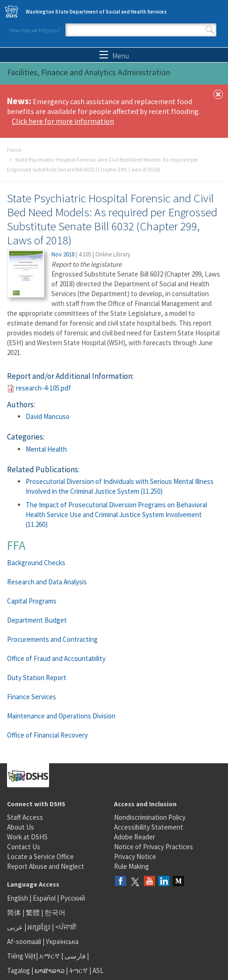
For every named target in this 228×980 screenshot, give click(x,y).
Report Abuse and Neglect (46, 866)
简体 (14, 913)
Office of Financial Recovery (47, 735)
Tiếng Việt (21, 956)
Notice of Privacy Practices (153, 847)
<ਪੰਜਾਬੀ (66, 927)
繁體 (33, 913)
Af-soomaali (24, 941)
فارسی (74, 956)
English (18, 898)
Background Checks (36, 563)
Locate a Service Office (40, 856)
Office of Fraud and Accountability (56, 658)
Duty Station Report (37, 678)
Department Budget (37, 620)
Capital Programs (32, 601)
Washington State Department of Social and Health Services (96, 12)
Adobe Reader (135, 837)
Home (14, 150)
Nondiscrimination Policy (150, 817)
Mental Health (46, 449)
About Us (21, 827)
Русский (73, 898)
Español (44, 898)
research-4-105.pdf (43, 388)
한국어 (55, 913)
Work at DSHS (27, 837)
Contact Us (24, 847)
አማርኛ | (51, 956)
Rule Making (132, 866)
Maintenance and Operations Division (61, 716)
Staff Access (25, 817)
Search (210, 30)
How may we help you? (35, 30)
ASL (98, 970)
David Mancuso (48, 416)
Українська (62, 941)
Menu (114, 56)
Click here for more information (63, 121)
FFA (16, 545)
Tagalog (18, 970)
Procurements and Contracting (52, 639)
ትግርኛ (78, 970)
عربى (15, 927)
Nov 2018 (63, 254)
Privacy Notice (135, 856)
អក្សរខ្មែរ (39, 927)
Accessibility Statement (149, 827)
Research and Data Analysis (47, 582)
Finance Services (32, 697)
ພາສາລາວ (50, 970)
